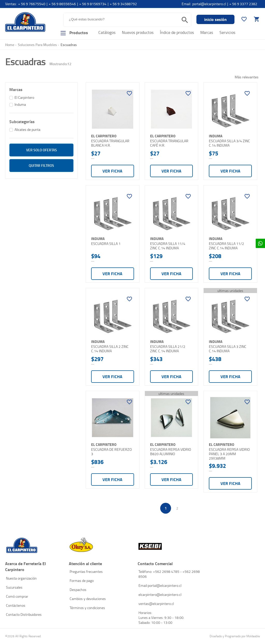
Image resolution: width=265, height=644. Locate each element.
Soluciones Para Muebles (37, 45)
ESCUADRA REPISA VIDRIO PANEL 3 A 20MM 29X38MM (229, 454)
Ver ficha (112, 171)
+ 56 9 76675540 (32, 4)
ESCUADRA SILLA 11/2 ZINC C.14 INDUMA (226, 246)
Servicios (227, 32)
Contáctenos (16, 605)
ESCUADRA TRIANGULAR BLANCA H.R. (110, 143)
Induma (20, 104)
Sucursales (14, 587)
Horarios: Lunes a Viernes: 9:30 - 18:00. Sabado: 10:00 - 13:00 (161, 617)
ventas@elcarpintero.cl (156, 604)
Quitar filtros (41, 165)
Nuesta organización (21, 578)
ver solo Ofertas (42, 150)
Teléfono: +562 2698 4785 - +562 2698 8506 (169, 574)
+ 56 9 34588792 (123, 4)
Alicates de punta (27, 129)
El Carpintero (25, 22)
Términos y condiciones (87, 608)
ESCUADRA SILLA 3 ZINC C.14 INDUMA (228, 349)
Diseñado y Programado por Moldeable (235, 636)
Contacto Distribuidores (24, 614)
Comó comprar (17, 596)
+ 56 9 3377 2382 (243, 4)
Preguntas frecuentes (86, 571)
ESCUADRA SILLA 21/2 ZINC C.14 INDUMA (168, 349)
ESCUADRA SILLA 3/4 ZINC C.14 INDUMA (229, 143)
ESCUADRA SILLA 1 (106, 244)
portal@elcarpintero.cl (209, 4)
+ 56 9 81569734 (93, 4)
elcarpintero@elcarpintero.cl (160, 594)
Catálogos (107, 32)
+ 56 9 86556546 (62, 4)
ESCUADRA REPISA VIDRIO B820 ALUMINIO (171, 452)
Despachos (78, 590)
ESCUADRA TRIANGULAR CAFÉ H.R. (169, 143)
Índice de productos (177, 32)
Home (10, 45)
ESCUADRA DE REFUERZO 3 (111, 452)
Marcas (207, 32)
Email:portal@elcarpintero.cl (160, 585)
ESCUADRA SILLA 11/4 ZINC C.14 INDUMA (168, 246)
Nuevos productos (138, 32)
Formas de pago (82, 581)
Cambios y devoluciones (88, 599)
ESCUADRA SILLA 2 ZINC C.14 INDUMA (110, 349)
